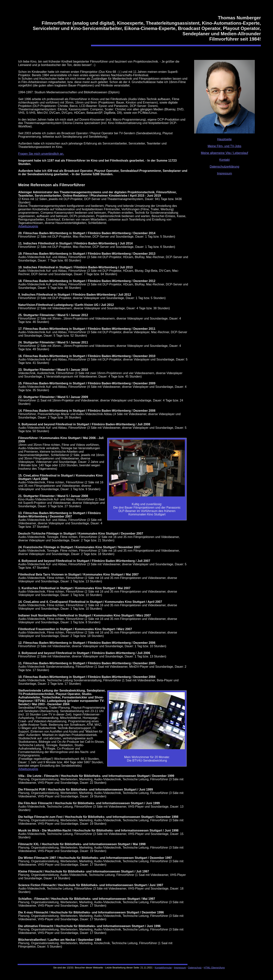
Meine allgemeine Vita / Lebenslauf (225, 153)
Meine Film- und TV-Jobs (224, 146)
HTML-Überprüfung (214, 968)
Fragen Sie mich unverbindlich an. (41, 154)
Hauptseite (225, 139)
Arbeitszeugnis (28, 226)
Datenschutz (195, 968)
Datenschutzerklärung (224, 167)
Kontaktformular (163, 968)
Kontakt (224, 160)
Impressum (224, 173)
